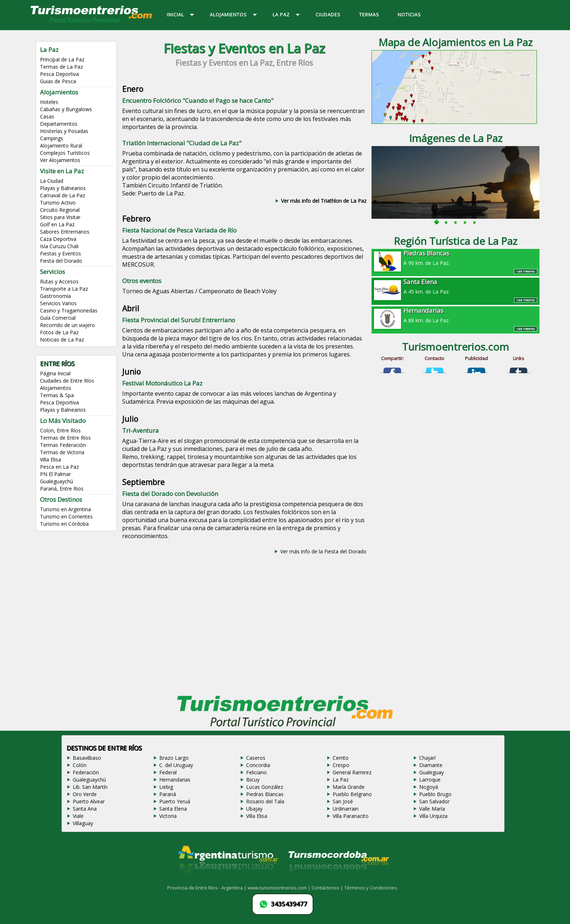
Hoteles (49, 102)
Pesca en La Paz (59, 467)
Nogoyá (429, 787)
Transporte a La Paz (64, 289)
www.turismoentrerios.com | (280, 888)
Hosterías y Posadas (64, 131)
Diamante (431, 765)
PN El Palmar (55, 474)
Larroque (430, 780)
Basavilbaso (87, 758)
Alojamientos (56, 388)
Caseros (256, 758)
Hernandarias (175, 780)
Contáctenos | (328, 888)
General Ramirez (352, 772)
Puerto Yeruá (175, 801)
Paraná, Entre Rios (62, 489)
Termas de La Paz (61, 67)
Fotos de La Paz (59, 332)
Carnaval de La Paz (63, 195)
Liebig (166, 787)
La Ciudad (52, 181)
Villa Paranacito (351, 816)
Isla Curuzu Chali (59, 246)
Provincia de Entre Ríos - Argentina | (207, 888)
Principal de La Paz (62, 59)
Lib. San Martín (90, 787)
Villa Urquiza (433, 816)
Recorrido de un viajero (67, 325)
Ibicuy (253, 780)
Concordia (258, 765)
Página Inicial (55, 373)
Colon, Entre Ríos (60, 430)
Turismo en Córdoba (64, 524)
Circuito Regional (60, 210)
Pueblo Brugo (435, 794)
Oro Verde (85, 794)
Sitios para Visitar (60, 217)
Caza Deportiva (58, 239)
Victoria (168, 816)
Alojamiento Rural (61, 146)
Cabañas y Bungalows (66, 109)
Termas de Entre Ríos (65, 438)
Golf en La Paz (57, 224)
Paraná (168, 794)
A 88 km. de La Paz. (455, 315)
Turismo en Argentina (65, 509)
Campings (52, 138)
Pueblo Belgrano (352, 794)
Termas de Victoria (62, 452)
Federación (86, 772)
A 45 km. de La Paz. (455, 286)
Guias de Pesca (58, 81)
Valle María (432, 809)
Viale (78, 816)
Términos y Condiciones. (371, 888)
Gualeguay (431, 772)
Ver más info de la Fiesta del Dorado (323, 551)
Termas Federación (63, 445)
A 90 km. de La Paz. (455, 258)
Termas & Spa (57, 395)
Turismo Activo (58, 203)
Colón (80, 765)
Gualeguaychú (57, 481)
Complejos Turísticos (65, 153)
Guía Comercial (58, 318)
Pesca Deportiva (59, 74)
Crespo (341, 765)
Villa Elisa (51, 459)
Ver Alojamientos (60, 160)
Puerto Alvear (89, 801)
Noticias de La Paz (62, 340)
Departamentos (59, 124)
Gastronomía (55, 296)
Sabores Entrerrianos (65, 232)
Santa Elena (173, 809)
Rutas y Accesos (59, 281)
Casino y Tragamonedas (69, 310)
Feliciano (256, 772)
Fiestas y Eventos (61, 253)
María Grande (349, 787)
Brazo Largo (174, 758)
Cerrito (341, 758)
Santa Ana (85, 809)
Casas (47, 116)
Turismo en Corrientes (66, 517)
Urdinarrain (346, 809)
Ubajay (254, 809)
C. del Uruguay (176, 765)
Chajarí (427, 758)
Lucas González (265, 787)
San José (343, 801)
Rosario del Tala (265, 801)
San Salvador (434, 801)
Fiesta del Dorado (61, 261)
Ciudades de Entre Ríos (67, 381)
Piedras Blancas (265, 794)
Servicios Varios (58, 303)
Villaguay (83, 823)
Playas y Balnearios (63, 188)
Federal (168, 772)
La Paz (341, 780)
